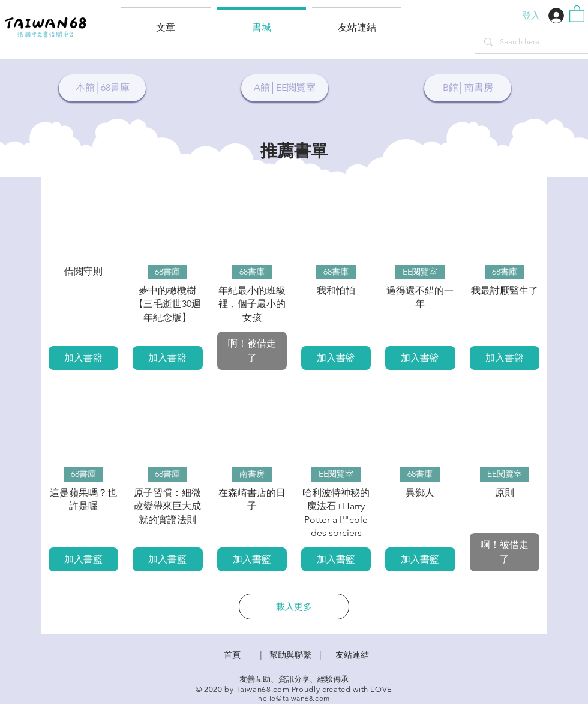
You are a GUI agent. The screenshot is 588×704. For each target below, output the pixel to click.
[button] (357, 22)
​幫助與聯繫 (290, 655)
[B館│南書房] (468, 88)
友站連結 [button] (352, 655)
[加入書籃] (83, 358)
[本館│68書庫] (102, 88)
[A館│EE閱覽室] (285, 88)
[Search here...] (531, 42)
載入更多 (294, 607)
